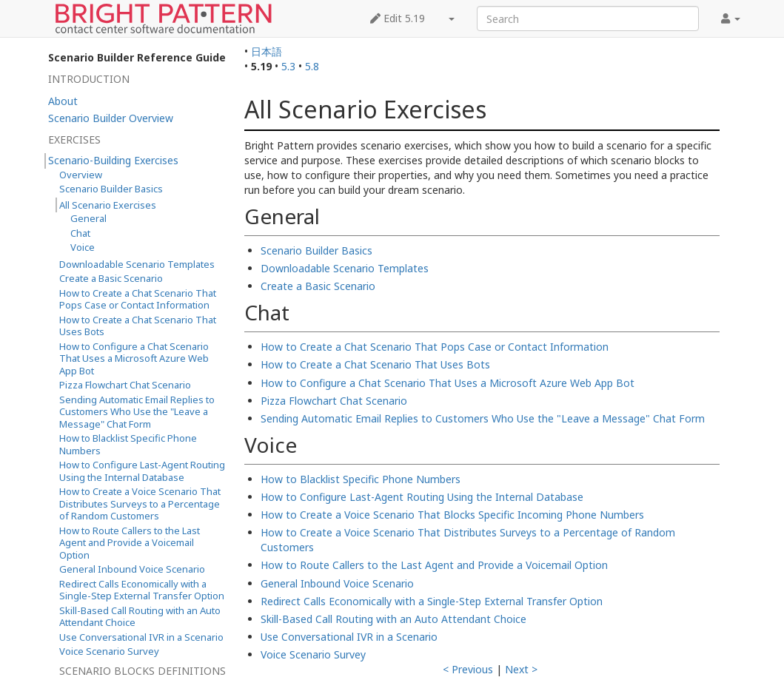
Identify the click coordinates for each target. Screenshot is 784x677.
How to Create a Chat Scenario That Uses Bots (375, 364)
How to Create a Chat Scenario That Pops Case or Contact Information (435, 347)
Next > (521, 669)
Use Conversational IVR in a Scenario (349, 637)
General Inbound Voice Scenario (337, 583)
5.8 (312, 66)
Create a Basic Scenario (318, 286)
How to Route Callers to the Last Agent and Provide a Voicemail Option (434, 565)
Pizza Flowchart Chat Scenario (334, 401)
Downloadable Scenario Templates (345, 268)
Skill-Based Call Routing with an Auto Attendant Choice (393, 619)
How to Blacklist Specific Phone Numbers (361, 479)
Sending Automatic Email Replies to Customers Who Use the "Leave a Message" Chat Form (483, 418)
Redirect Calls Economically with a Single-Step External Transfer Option (432, 601)
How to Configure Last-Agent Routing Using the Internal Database (422, 497)
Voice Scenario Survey (313, 654)
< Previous (468, 669)
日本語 (267, 51)
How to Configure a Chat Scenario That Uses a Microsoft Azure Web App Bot (448, 383)
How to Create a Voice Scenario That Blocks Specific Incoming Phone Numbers (452, 515)
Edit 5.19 (398, 18)
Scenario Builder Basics (316, 250)
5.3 (288, 66)
